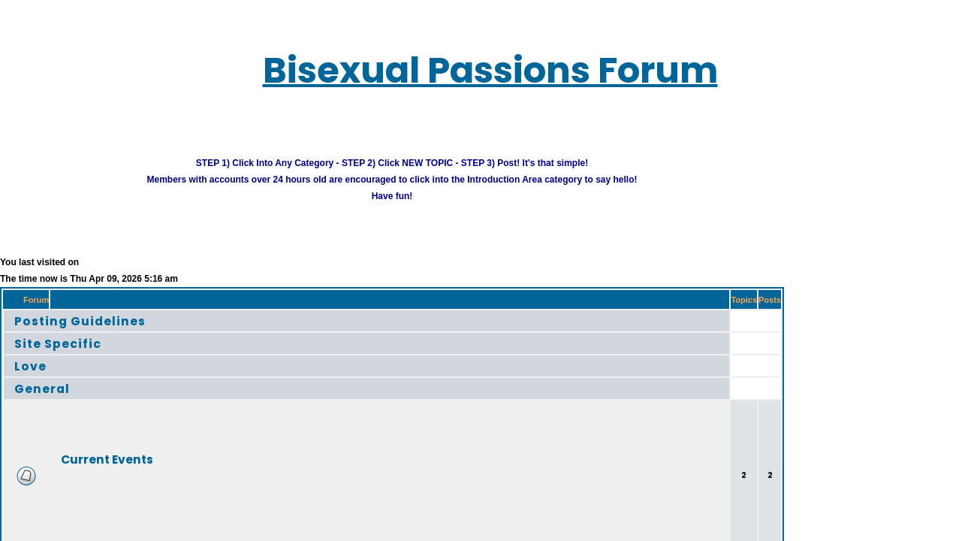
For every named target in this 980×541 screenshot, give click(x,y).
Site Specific (45, 335)
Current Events (89, 450)
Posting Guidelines (63, 312)
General (32, 380)
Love (22, 357)
